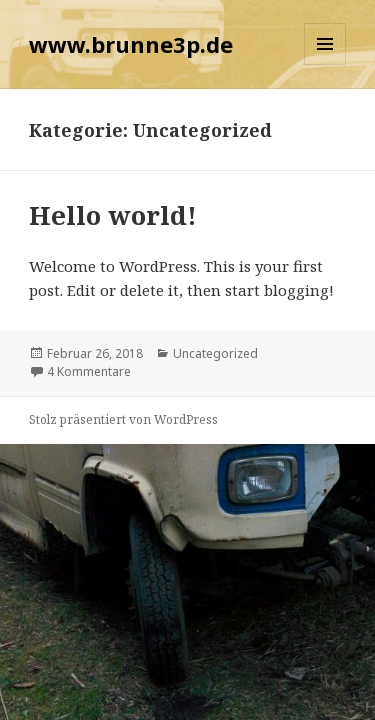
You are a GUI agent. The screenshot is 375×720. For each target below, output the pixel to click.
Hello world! (113, 215)
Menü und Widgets (325, 64)
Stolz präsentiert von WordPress (123, 419)
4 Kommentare (89, 371)
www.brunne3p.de (131, 44)
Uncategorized (215, 353)
